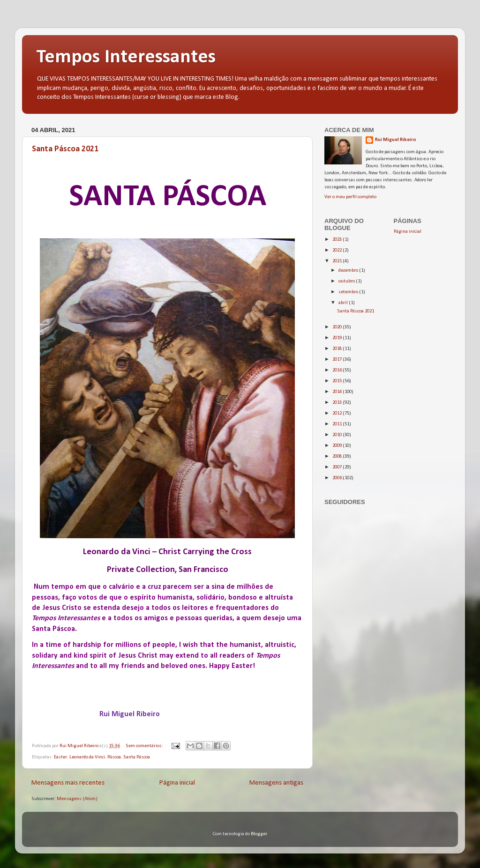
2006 (337, 478)
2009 (337, 446)
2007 (337, 467)
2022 (337, 250)
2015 (337, 381)
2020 (337, 327)
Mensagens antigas (276, 783)
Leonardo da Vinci (87, 757)
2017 (337, 360)
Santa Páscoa (137, 757)
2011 (337, 424)
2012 (337, 413)
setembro (349, 292)
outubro (347, 281)
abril (344, 303)
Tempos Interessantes (126, 57)
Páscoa (114, 757)
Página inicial (177, 783)
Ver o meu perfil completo (350, 197)
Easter (60, 757)
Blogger (259, 834)
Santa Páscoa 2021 (65, 149)
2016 (337, 370)
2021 (337, 261)
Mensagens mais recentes (68, 783)
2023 (337, 240)
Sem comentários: (145, 746)
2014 (337, 392)
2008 (337, 456)
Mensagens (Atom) (77, 799)
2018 (337, 349)
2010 (337, 435)
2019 (337, 338)
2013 (337, 403)
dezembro (349, 271)
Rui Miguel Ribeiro (396, 140)
